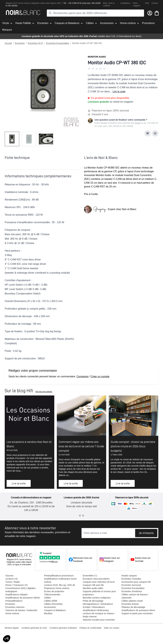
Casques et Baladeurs (55, 610)
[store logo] (23, 13)
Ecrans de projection (54, 591)
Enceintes (20, 43)
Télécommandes (52, 595)
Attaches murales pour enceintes (99, 620)
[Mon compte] (150, 13)
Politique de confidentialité (90, 628)
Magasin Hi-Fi (11, 3)
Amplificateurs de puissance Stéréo (23, 598)
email (137, 123)
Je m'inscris (146, 533)
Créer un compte (100, 376)
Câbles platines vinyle (132, 601)
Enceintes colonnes (15, 607)
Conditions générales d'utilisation (63, 628)
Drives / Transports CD (17, 585)
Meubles (48, 613)
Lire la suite (119, 91)
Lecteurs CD (11, 579)
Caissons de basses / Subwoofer (21, 610)
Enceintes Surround (131, 585)
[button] (123, 69)
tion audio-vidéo (43, 3)
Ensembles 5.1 (90, 576)
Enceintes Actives (130, 604)
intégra (34, 3)
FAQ (147, 3)
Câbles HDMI (51, 601)
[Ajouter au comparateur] (155, 133)
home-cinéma (24, 3)
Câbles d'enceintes (53, 604)
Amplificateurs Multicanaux (96, 610)
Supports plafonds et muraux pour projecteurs (99, 593)
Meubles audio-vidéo (93, 588)
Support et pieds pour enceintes (137, 613)
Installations (125, 3)
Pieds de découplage (93, 601)
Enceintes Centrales (131, 579)
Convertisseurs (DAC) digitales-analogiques (21, 590)
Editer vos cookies (112, 628)
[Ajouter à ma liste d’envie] (148, 133)
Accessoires (50, 607)
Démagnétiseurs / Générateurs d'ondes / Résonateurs (98, 606)
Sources (9, 576)
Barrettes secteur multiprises (97, 598)
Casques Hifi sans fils (93, 585)
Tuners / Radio (13, 582)
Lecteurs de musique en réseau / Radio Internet (99, 615)
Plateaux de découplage (133, 607)
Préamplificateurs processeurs (59, 576)
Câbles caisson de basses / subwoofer (135, 596)
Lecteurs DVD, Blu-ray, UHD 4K (60, 585)
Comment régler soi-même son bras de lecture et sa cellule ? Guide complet (81, 446)
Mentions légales (12, 628)
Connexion (83, 376)
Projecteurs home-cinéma (57, 588)
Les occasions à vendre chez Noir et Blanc (29, 444)
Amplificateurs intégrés (17, 595)
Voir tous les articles (44, 392)
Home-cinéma (12, 613)
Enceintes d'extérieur (132, 591)
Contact (155, 3)
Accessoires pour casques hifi (136, 582)
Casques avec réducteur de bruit (99, 582)
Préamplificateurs (14, 601)
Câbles (48, 598)
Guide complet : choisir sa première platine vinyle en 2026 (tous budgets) (133, 446)
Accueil (8, 43)
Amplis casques (129, 576)
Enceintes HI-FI (35, 43)
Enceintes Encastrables (58, 43)
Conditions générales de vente (34, 628)
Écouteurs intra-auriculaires (96, 579)
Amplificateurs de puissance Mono (138, 610)
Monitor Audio (97, 57)
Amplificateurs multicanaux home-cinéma (61, 580)
